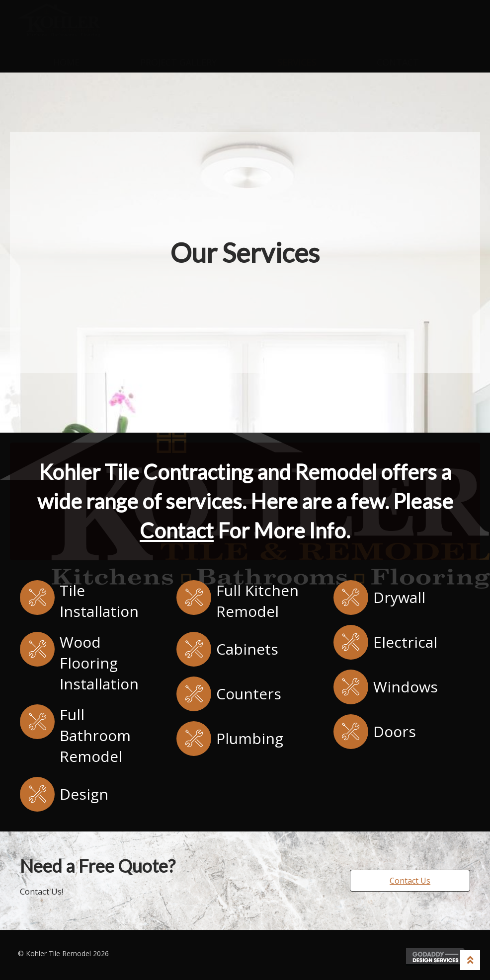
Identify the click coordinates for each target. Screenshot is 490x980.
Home (66, 62)
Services (297, 62)
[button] (410, 881)
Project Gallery (178, 62)
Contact (398, 62)
